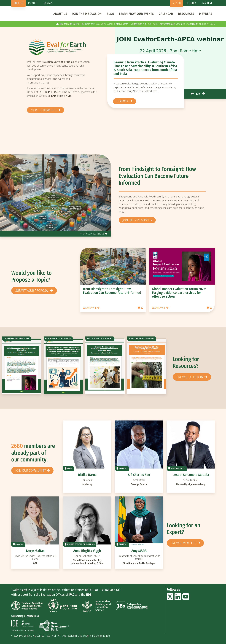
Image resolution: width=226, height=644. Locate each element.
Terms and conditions (100, 636)
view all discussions (92, 234)
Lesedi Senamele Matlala (191, 475)
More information (44, 110)
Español (33, 3)
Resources (186, 14)
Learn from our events (136, 14)
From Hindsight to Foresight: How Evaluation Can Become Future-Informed (157, 176)
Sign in (177, 3)
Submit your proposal (32, 291)
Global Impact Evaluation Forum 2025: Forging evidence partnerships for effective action (179, 293)
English (18, 3)
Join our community (31, 470)
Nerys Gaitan (35, 551)
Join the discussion (87, 14)
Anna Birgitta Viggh (87, 551)
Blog (110, 14)
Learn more (90, 308)
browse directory (190, 377)
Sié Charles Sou (139, 475)
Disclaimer (83, 636)
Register (191, 3)
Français (48, 3)
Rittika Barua (87, 475)
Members (206, 14)
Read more (123, 101)
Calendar (166, 14)
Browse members (183, 543)
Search (205, 3)
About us (60, 14)
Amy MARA (139, 551)
